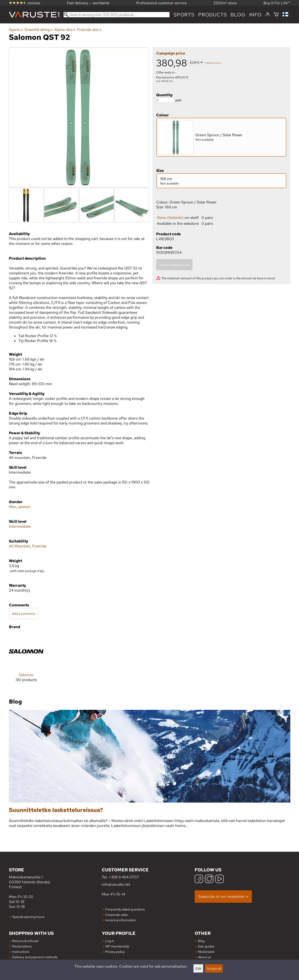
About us (204, 957)
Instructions (21, 952)
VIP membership (117, 946)
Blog (201, 941)
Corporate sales (116, 915)
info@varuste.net (116, 884)
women (24, 507)
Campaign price (171, 53)
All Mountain (20, 546)
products (212, 15)
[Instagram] (209, 879)
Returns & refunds (25, 941)
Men (13, 507)
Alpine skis (65, 30)
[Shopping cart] (276, 15)
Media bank (206, 952)
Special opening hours (28, 917)
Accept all (214, 968)
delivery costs (214, 63)
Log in (110, 941)
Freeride (39, 546)
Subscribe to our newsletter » (223, 897)
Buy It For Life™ (277, 3)
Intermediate (20, 526)
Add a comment (23, 613)
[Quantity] (165, 100)
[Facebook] (199, 879)
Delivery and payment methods (35, 957)
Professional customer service (161, 3)
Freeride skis (89, 30)
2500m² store (225, 3)
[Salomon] (26, 662)
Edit (198, 968)
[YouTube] (220, 879)
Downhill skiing (39, 30)
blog (238, 15)
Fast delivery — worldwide (88, 3)
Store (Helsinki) (170, 218)
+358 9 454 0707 (124, 877)
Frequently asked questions (125, 909)
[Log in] (268, 15)
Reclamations (22, 946)
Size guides (206, 946)
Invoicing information (120, 920)
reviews (25, 3)
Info (255, 15)
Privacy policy (115, 952)
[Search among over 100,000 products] (117, 15)
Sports (184, 15)
